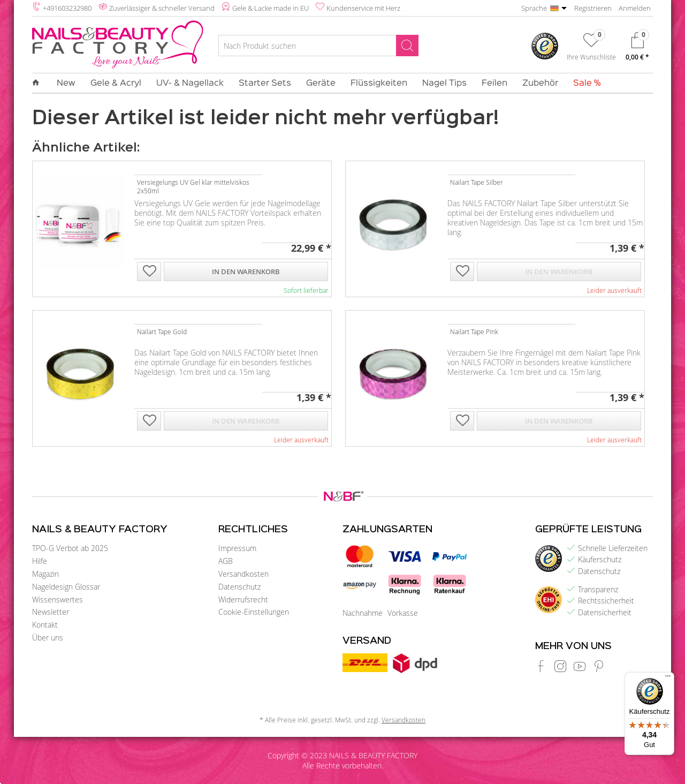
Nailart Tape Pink (474, 331)
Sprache (534, 8)
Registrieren (593, 8)
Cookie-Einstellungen (254, 612)
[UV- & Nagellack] (190, 84)
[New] (66, 84)
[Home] (40, 83)
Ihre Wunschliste (591, 57)
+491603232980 (67, 8)
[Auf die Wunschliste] (149, 272)
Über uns (48, 638)
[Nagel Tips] (444, 84)
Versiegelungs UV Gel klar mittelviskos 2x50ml (193, 186)
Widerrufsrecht (243, 600)
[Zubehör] (540, 84)
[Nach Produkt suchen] (318, 46)
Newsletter (51, 612)
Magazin (45, 574)
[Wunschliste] (591, 49)
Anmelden (635, 8)
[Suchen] (407, 46)
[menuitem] (318, 47)
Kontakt (45, 625)
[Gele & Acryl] (116, 84)
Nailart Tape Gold (162, 331)
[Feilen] (494, 84)
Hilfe (40, 561)
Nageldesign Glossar (66, 587)
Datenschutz (239, 587)
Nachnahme (363, 613)
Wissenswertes (58, 600)
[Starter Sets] (265, 84)
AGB (226, 561)
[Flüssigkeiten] (379, 84)
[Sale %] (583, 84)
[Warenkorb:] (637, 49)
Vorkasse (403, 613)
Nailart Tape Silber (477, 182)
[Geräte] (321, 84)
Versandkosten (243, 574)
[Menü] (668, 679)
